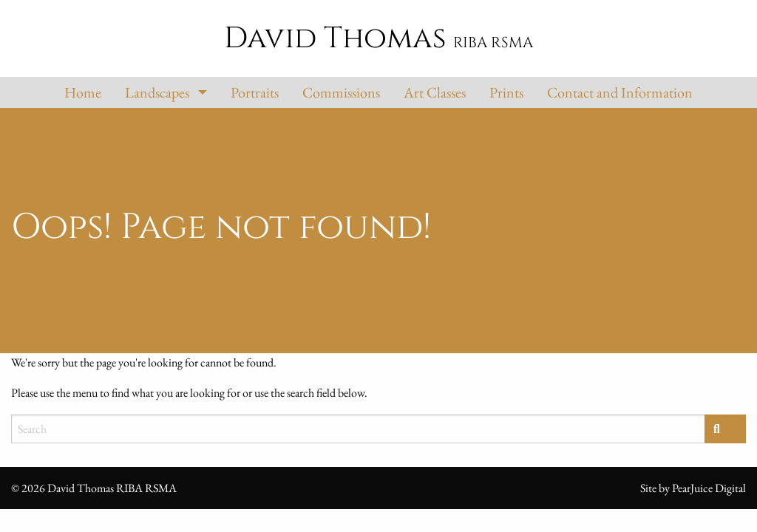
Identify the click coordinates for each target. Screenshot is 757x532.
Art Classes (435, 92)
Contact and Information (620, 92)
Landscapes (157, 92)
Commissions (341, 92)
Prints (506, 92)
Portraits (255, 92)
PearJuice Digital (709, 488)
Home (83, 92)
